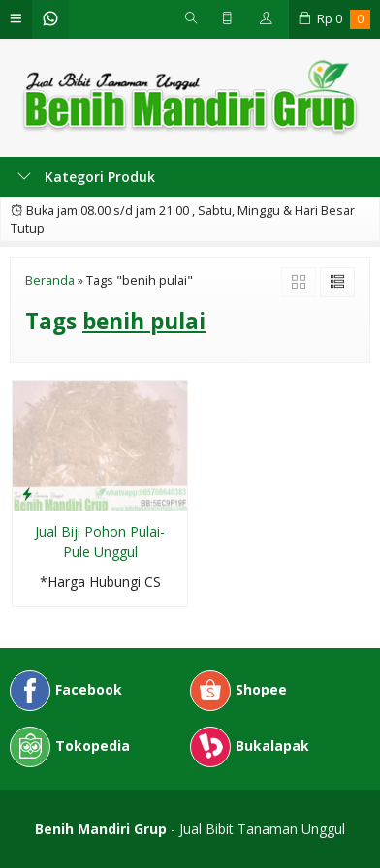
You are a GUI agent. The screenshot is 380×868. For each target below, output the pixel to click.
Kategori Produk (86, 177)
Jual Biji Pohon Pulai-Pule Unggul (100, 542)
